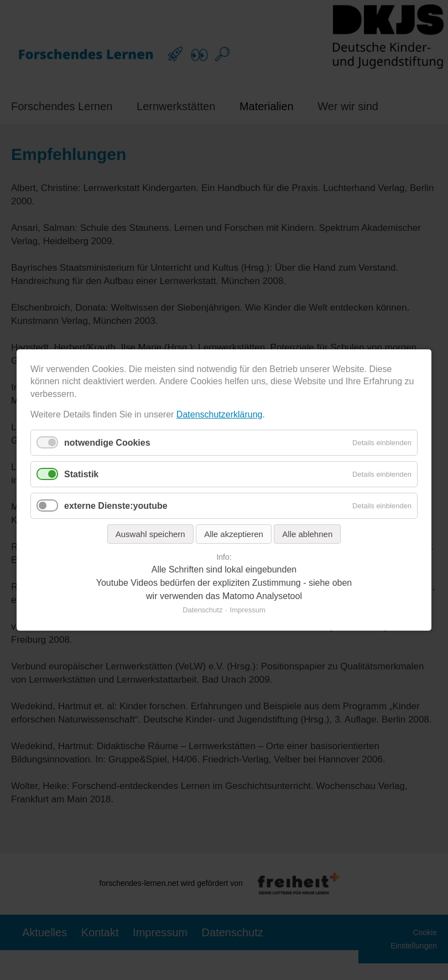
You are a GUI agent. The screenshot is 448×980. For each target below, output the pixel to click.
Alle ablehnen (307, 534)
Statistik (81, 474)
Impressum (248, 610)
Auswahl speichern (150, 534)
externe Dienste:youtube (116, 506)
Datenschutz (202, 610)
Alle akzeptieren (234, 534)
